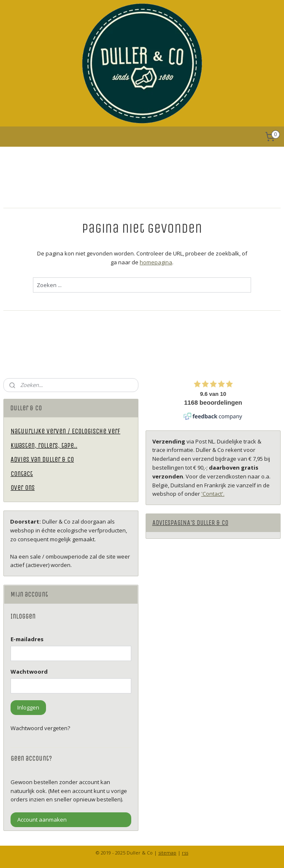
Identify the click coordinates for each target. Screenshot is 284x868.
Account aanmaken (42, 820)
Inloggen (28, 707)
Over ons (23, 488)
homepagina (156, 262)
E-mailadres (27, 639)
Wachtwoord (29, 672)
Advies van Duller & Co (42, 459)
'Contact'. (213, 494)
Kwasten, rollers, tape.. (44, 445)
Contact (22, 474)
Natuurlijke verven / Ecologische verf (65, 431)
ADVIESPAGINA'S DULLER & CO (190, 523)
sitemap (167, 853)
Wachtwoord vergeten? (40, 728)
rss (185, 853)
